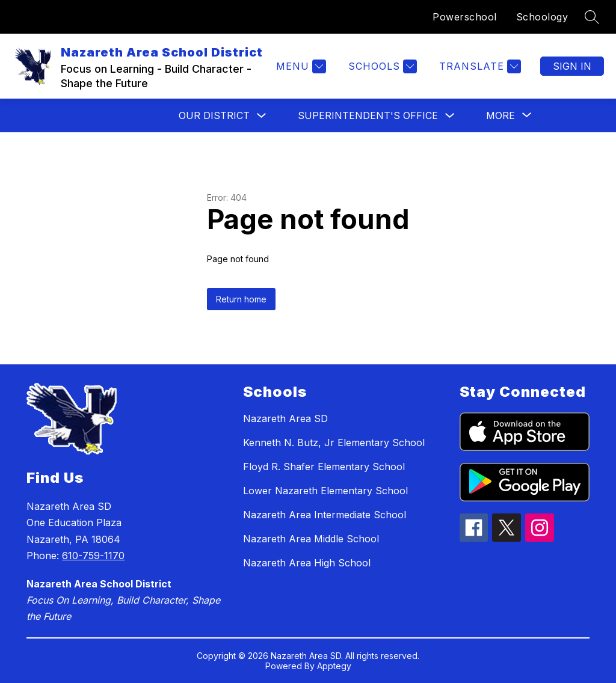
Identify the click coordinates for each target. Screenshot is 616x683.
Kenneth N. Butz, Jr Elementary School (334, 443)
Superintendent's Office (368, 115)
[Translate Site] (479, 66)
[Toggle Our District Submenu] (262, 116)
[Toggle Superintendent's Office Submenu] (450, 116)
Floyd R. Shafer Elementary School (324, 467)
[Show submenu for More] (500, 115)
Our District (214, 115)
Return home (241, 299)
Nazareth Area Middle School (311, 539)
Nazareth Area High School (307, 563)
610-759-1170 (93, 556)
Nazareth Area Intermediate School (325, 515)
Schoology (542, 17)
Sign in (572, 66)
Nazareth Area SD (285, 418)
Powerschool (465, 17)
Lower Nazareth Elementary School (325, 491)
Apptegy (334, 666)
